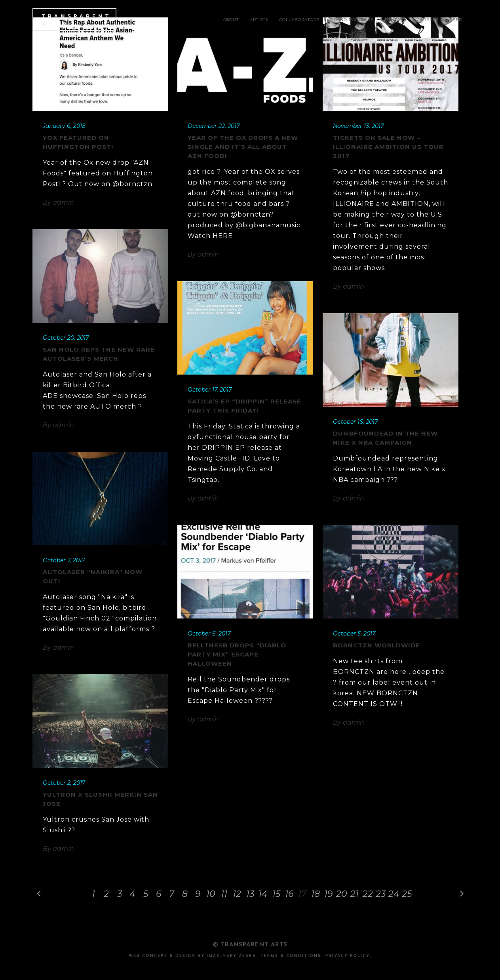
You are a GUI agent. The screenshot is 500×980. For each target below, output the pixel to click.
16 (289, 894)
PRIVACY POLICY (348, 956)
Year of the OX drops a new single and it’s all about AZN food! (243, 147)
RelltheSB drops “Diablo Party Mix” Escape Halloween (237, 654)
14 (263, 894)
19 (328, 894)
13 (250, 894)
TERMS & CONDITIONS (291, 956)
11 (224, 894)
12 (237, 894)
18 (316, 894)
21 (355, 894)
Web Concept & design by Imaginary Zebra (192, 956)
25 (407, 894)
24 (394, 894)
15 (276, 894)
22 (368, 894)
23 (381, 894)
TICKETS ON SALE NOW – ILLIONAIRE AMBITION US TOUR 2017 (388, 147)
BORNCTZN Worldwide (376, 645)
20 (342, 894)
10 (211, 894)
